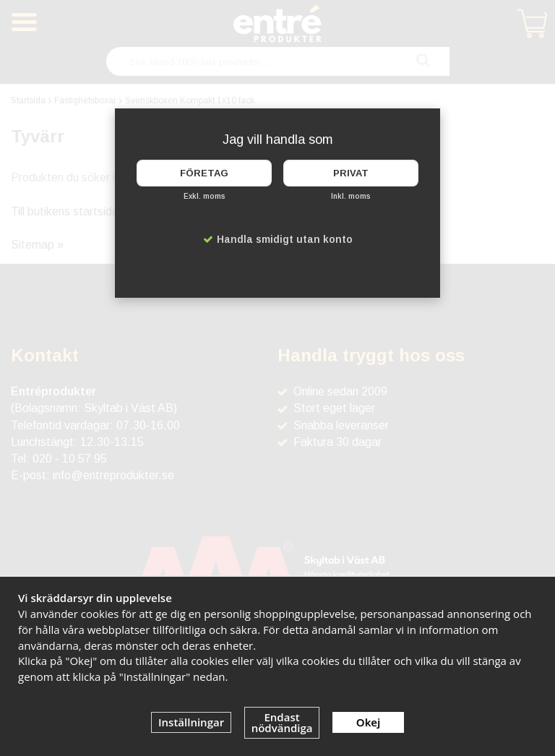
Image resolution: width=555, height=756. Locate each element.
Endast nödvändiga (282, 722)
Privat (351, 173)
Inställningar (191, 722)
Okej (368, 722)
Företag (204, 173)
